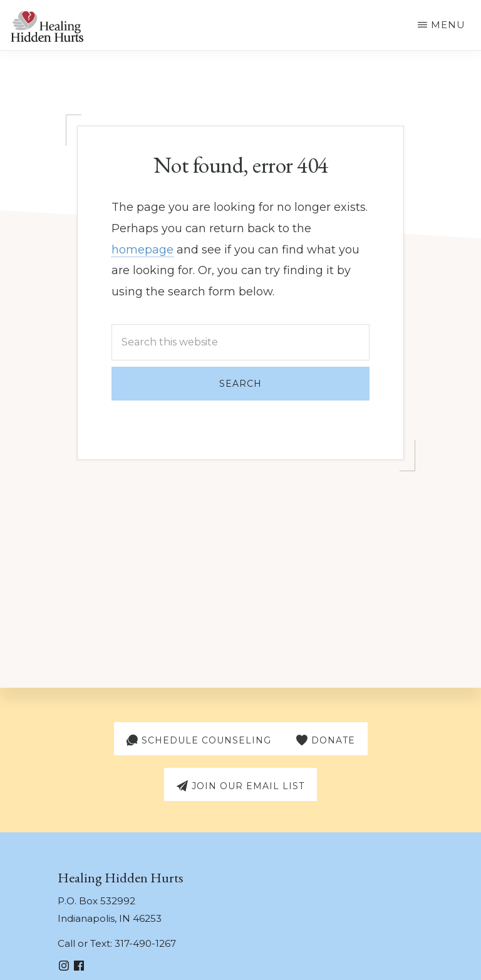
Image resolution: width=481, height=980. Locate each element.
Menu (448, 25)
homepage (142, 250)
